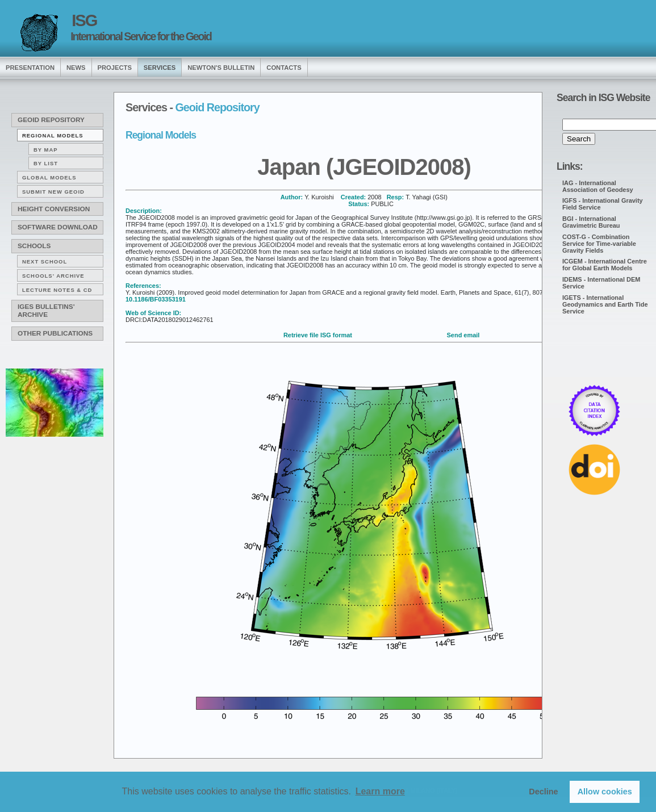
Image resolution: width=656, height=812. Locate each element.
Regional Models (53, 135)
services (160, 68)
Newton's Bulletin (221, 68)
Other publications (55, 333)
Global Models (49, 177)
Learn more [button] (380, 791)
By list (46, 163)
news (76, 68)
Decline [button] (543, 792)
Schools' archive (53, 276)
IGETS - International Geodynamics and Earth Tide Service (605, 304)
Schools (34, 246)
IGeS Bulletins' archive (46, 311)
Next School (45, 261)
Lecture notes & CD (57, 290)
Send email (463, 335)
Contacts (284, 68)
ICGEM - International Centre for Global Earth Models (605, 265)
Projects (115, 68)
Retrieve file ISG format (318, 335)
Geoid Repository (51, 120)
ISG (84, 20)
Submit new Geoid (53, 192)
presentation (30, 68)
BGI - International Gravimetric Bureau (591, 222)
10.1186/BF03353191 (156, 299)
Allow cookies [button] (605, 792)
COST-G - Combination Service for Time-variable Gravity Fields (599, 244)
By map (46, 150)
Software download (58, 227)
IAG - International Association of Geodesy (598, 186)
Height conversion (54, 209)
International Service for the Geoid (141, 36)
